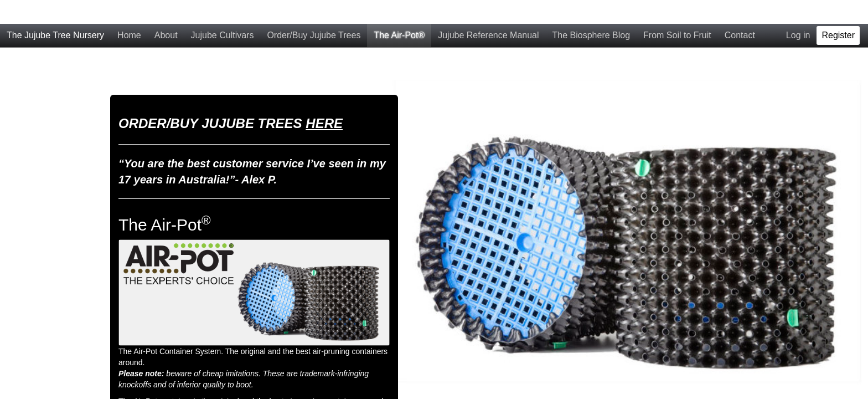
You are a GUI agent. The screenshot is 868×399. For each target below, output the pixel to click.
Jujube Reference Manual (488, 11)
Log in (798, 11)
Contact (740, 11)
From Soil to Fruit (677, 11)
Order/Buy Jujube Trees (314, 11)
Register (838, 11)
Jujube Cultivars (223, 11)
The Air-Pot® (399, 11)
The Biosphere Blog (591, 11)
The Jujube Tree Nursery (55, 11)
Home (129, 11)
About (166, 11)
